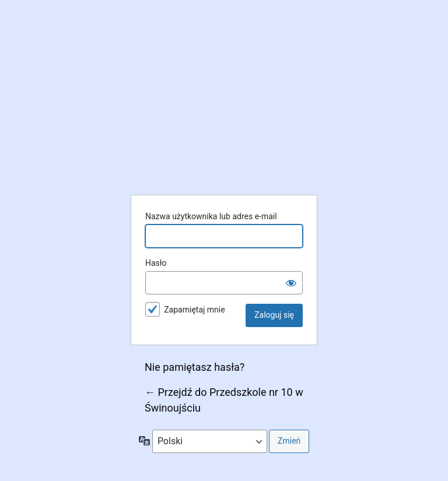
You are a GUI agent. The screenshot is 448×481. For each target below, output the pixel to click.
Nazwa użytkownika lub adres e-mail (211, 216)
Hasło (156, 263)
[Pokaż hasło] (291, 283)
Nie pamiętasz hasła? (195, 367)
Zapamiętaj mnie (194, 310)
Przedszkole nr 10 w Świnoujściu (224, 101)
